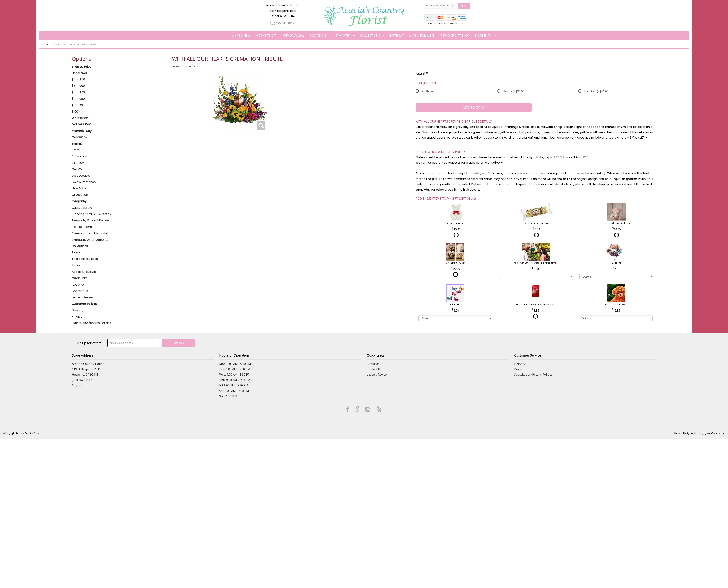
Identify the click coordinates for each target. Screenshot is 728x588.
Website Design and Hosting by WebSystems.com (700, 433)
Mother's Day (266, 36)
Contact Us (80, 291)
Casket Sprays (82, 208)
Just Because (81, 176)
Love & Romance (422, 36)
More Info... (484, 36)
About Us (78, 285)
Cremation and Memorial (90, 233)
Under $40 (79, 73)
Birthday (397, 36)
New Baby (79, 188)
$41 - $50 (78, 79)
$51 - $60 (78, 86)
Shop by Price (82, 67)
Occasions (318, 36)
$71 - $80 (78, 99)
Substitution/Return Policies (91, 323)
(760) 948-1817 (282, 23)
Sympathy (343, 36)
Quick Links (79, 278)
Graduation (80, 195)
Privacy (77, 317)
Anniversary (80, 156)
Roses (76, 265)
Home (45, 44)
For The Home (82, 227)
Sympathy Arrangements (90, 240)
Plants (76, 252)
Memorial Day (293, 36)
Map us (77, 385)
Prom (76, 150)
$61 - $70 (78, 92)
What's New (241, 36)
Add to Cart (474, 107)
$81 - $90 (78, 105)
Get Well (78, 169)
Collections (370, 36)
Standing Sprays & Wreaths (91, 214)
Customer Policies (85, 304)
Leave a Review (83, 297)
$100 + (76, 112)
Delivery (78, 310)
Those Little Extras (85, 259)
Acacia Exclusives (84, 272)
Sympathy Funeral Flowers (91, 220)
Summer (78, 144)
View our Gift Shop (455, 36)
